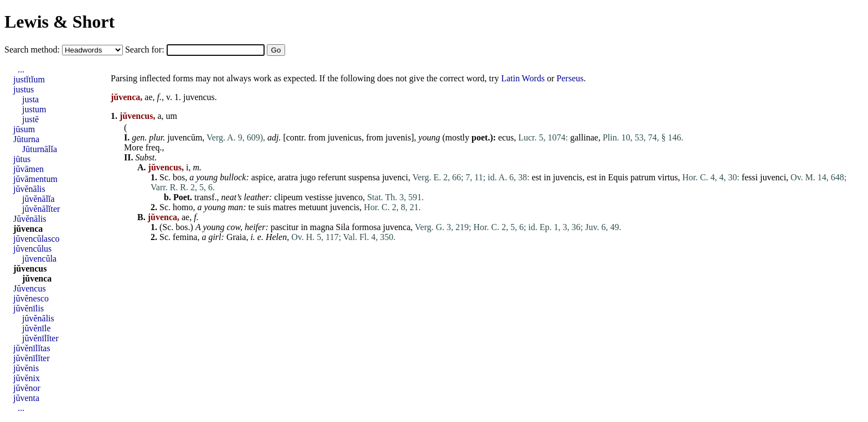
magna (322, 227)
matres (285, 207)
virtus (668, 177)
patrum (643, 177)
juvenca (397, 227)
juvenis (398, 137)
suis (264, 207)
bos (179, 177)
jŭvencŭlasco (37, 239)
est (537, 177)
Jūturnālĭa (40, 149)
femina (185, 237)
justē (30, 119)
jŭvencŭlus (32, 249)
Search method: (33, 50)
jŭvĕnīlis (29, 308)
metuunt (313, 207)
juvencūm (185, 137)
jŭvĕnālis (29, 189)
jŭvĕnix (27, 378)
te (251, 207)
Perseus (570, 78)
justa (30, 99)
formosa (366, 227)
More (134, 147)
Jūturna (26, 139)
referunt (332, 177)
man (236, 207)
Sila (342, 227)
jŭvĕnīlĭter (40, 338)
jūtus (22, 159)
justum (34, 109)
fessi (750, 177)
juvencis (568, 177)
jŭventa (26, 398)
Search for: (146, 50)
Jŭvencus (30, 288)
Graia (236, 237)
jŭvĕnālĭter (41, 209)
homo (183, 207)
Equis (618, 177)
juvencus (199, 97)
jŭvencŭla (39, 259)
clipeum (288, 197)
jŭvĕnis (26, 368)
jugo (308, 177)
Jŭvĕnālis (30, 219)
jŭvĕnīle (37, 328)
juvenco (349, 197)
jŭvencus (30, 269)
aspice (262, 177)
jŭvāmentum (35, 179)
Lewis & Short (60, 22)
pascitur (285, 227)
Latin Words (523, 78)
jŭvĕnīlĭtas (32, 348)
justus (24, 89)
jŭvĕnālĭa (38, 199)
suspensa (364, 177)
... (21, 69)
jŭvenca (28, 229)
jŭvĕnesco (31, 298)
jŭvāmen (29, 169)
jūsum (24, 129)
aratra (288, 177)
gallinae (584, 137)
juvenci (395, 177)
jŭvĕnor (27, 388)
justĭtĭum (29, 79)
